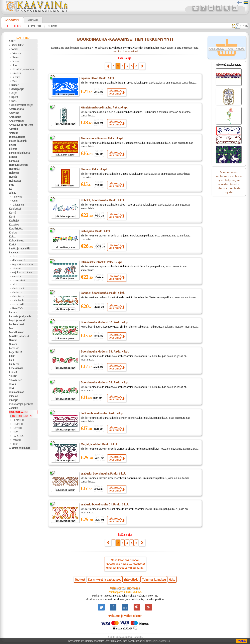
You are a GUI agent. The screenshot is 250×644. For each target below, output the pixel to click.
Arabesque (15, 117)
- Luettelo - (14, 26)
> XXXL (13, 101)
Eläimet (13, 149)
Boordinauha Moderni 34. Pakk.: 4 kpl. (105, 382)
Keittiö (13, 213)
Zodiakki (14, 408)
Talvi (11, 388)
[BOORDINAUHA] (22, 416)
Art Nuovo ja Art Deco (21, 125)
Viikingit (13, 400)
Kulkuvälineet (16, 240)
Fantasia (14, 161)
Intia (12, 185)
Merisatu (17, 292)
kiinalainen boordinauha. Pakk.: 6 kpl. (104, 107)
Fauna (15, 61)
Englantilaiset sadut (23, 264)
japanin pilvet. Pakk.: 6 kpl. (98, 78)
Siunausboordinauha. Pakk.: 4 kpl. (102, 138)
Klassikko (14, 225)
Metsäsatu (18, 296)
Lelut (15, 284)
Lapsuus (14, 252)
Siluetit (13, 376)
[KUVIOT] (17, 432)
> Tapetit (14, 97)
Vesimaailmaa (17, 392)
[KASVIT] (17, 428)
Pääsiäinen (18, 205)
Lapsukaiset (18, 280)
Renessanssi (16, 368)
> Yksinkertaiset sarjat (21, 105)
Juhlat (12, 193)
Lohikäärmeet (17, 324)
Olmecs (13, 344)
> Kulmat (14, 85)
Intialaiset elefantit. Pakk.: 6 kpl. (102, 262)
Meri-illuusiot (16, 332)
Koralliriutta (16, 228)
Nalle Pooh (18, 300)
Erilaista (16, 53)
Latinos (13, 312)
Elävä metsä (18, 260)
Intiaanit (17, 268)
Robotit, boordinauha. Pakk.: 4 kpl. (103, 200)
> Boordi (13, 49)
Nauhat (13, 340)
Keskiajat (14, 221)
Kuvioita (16, 73)
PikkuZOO (17, 308)
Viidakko (14, 396)
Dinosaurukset (17, 137)
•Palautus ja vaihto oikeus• (125, 616)
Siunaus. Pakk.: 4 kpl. (94, 169)
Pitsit (12, 356)
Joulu (15, 201)
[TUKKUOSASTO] (19, 412)
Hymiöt (13, 177)
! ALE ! (13, 41)
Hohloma (14, 173)
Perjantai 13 (15, 352)
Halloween (17, 197)
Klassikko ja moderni (23, 69)
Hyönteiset (15, 181)
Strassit (33, 20)
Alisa (14, 256)
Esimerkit (35, 26)
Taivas (12, 384)
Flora (15, 65)
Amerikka (14, 113)
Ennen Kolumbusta (19, 153)
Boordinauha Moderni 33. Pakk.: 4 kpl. (105, 352)
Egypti (12, 145)
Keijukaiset (15, 209)
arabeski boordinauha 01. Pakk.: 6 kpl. (105, 504)
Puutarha (14, 364)
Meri (14, 81)
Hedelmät (14, 169)
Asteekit (13, 129)
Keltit (12, 217)
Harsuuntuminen (18, 165)
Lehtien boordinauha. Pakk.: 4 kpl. (102, 413)
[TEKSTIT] (17, 444)
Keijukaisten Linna (22, 272)
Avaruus (13, 133)
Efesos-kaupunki (18, 141)
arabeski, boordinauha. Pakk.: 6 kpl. (103, 474)
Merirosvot (18, 288)
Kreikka (13, 232)
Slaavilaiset (15, 380)
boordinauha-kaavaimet (125, 51)
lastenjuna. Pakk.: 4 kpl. (96, 231)
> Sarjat (13, 93)
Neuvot (53, 26)
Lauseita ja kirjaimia (20, 316)
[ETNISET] (17, 424)
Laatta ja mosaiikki (19, 248)
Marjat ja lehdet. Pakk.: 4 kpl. (99, 444)
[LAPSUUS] (18, 436)
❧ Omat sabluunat (19, 448)
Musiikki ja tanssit (19, 336)
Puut (12, 360)
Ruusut (13, 372)
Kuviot (13, 244)
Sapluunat (12, 20)
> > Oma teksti (17, 45)
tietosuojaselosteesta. (158, 641)
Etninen (16, 57)
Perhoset (14, 348)
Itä (11, 189)
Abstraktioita (16, 109)
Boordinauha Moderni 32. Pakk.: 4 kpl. (105, 322)
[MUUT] (16, 440)
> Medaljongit (16, 89)
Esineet (13, 157)
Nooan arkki (18, 304)
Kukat (12, 236)
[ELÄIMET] (18, 420)
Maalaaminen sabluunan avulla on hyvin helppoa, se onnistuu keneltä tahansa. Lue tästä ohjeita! (229, 182)
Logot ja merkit (17, 320)
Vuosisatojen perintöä (21, 404)
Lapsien (16, 77)
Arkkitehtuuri (16, 121)
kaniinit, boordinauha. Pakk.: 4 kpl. (103, 293)
